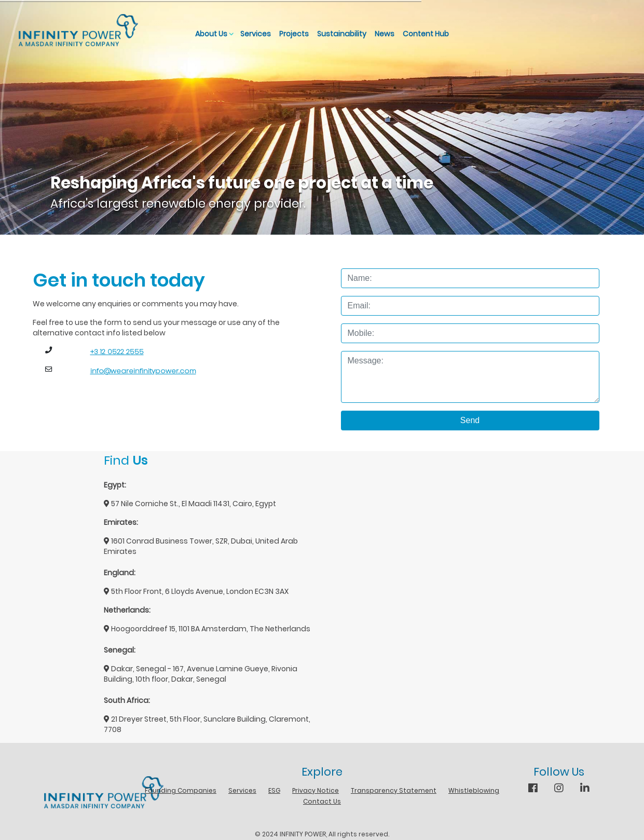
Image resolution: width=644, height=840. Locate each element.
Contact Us (322, 801)
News (385, 34)
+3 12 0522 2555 (117, 352)
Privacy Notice (316, 790)
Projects (294, 34)
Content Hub (426, 34)
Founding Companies (181, 790)
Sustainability (342, 34)
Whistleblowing (474, 790)
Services (256, 34)
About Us (211, 34)
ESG (274, 790)
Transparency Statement (394, 790)
